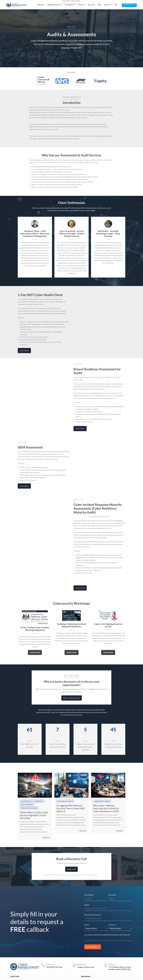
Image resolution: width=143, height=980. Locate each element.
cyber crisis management (29, 808)
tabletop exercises (27, 805)
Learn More (24, 350)
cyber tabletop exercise (65, 801)
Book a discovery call (72, 698)
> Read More (46, 837)
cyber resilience (26, 801)
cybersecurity (39, 801)
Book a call (71, 869)
